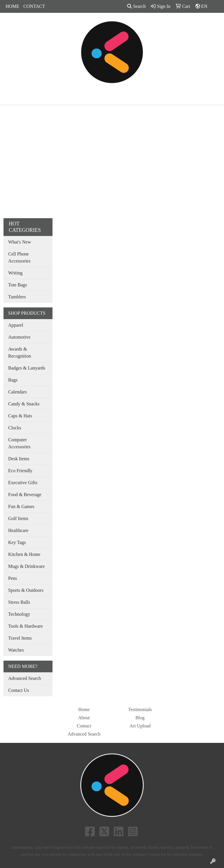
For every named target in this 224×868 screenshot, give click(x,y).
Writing (15, 273)
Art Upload (140, 726)
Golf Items (18, 518)
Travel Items (20, 638)
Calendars (17, 392)
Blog (140, 718)
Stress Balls (19, 602)
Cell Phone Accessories (19, 257)
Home (84, 709)
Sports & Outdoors (26, 590)
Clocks (15, 428)
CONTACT (34, 6)
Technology (19, 614)
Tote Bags (17, 285)
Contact (84, 726)
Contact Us (19, 690)
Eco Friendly (20, 471)
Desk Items (19, 459)
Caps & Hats (20, 416)
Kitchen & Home (24, 554)
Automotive (19, 337)
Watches (16, 650)
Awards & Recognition (20, 352)
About (84, 718)
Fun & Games (21, 506)
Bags (13, 380)
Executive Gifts (23, 483)
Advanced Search (24, 678)
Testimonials (140, 709)
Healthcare (18, 530)
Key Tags (17, 542)
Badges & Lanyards (27, 368)
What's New (20, 242)
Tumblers (17, 297)
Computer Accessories (19, 443)
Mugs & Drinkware (26, 566)
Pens (13, 578)
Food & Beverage (25, 495)
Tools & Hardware (26, 626)
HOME (12, 6)
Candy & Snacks (24, 404)
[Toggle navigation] (9, 98)
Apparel (16, 325)
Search (136, 6)
